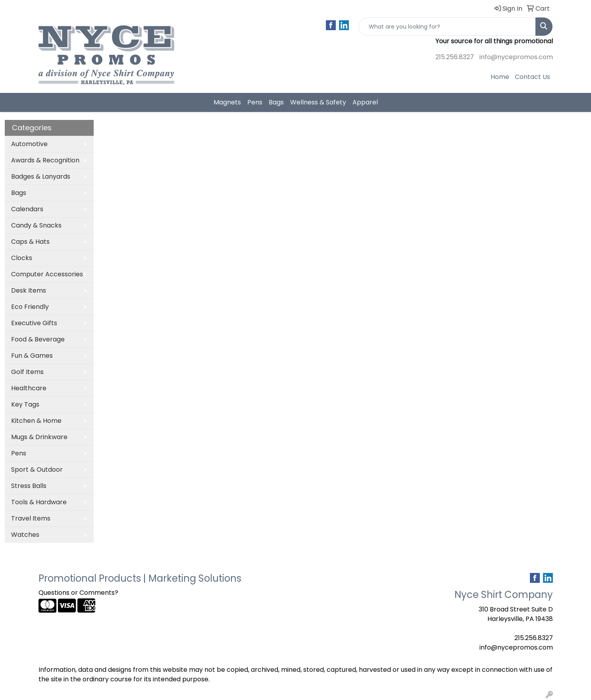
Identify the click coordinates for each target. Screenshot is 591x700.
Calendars (27, 209)
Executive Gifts (34, 323)
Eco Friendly (30, 307)
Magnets (227, 102)
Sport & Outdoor (37, 470)
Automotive (29, 144)
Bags (276, 102)
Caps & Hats (30, 242)
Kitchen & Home (36, 421)
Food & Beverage (38, 339)
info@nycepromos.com (516, 57)
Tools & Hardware (39, 502)
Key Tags (25, 404)
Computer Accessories (47, 274)
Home (500, 77)
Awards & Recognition (45, 160)
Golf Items (27, 372)
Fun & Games (32, 356)
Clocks (22, 258)
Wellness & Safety (318, 102)
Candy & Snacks (36, 225)
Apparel (365, 102)
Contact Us (532, 77)
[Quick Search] (447, 27)
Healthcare (29, 388)
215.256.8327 (455, 57)
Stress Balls (29, 486)
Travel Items (31, 518)
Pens (255, 102)
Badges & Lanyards (41, 176)
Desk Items (29, 290)
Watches (25, 535)
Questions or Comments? (78, 593)
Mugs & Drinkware (39, 437)
